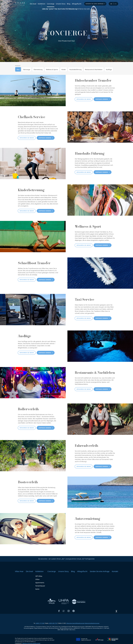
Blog (69, 4)
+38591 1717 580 (40, 623)
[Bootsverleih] (100, 492)
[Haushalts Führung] (33, 163)
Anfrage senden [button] (102, 99)
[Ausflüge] (100, 346)
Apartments (40, 583)
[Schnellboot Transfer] (100, 273)
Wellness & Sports (52, 70)
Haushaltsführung (75, 70)
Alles (18, 70)
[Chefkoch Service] (100, 127)
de (111, 4)
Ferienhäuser (40, 586)
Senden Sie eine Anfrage (95, 4)
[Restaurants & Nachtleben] (33, 382)
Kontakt (115, 571)
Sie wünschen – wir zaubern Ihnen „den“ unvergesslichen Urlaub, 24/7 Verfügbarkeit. (66, 559)
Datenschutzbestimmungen (92, 623)
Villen (37, 579)
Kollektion (42, 4)
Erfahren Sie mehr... (67, 9)
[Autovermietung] (33, 528)
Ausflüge (109, 70)
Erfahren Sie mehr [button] (84, 99)
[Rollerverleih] (100, 419)
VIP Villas (39, 576)
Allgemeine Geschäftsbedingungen (75, 623)
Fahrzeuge (27, 70)
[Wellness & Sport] (33, 236)
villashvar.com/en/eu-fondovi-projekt (31, 643)
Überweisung (38, 70)
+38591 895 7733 (53, 623)
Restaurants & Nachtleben (94, 70)
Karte (37, 589)
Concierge (51, 4)
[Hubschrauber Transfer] (33, 90)
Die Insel (33, 4)
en (116, 4)
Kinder (64, 70)
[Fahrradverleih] (33, 455)
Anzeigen (18, 66)
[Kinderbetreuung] (100, 200)
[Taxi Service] (33, 309)
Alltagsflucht (77, 4)
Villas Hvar (19, 571)
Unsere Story (61, 4)
